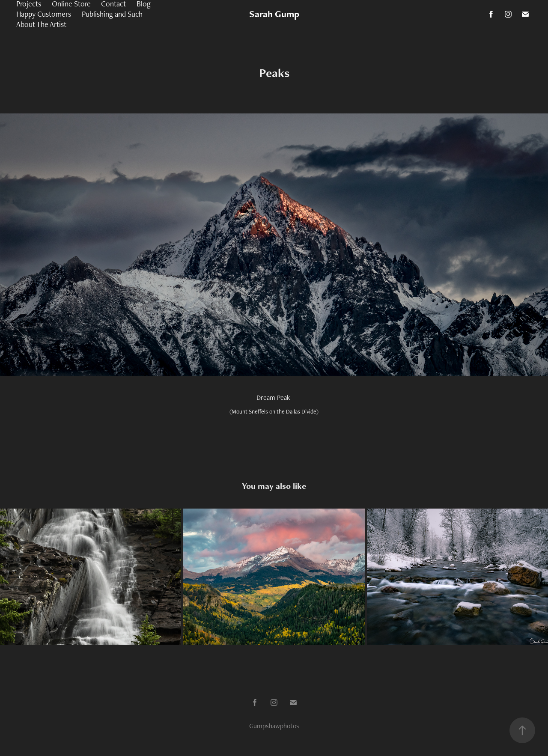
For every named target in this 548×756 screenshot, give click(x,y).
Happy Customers (44, 14)
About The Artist (41, 24)
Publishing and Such (112, 14)
